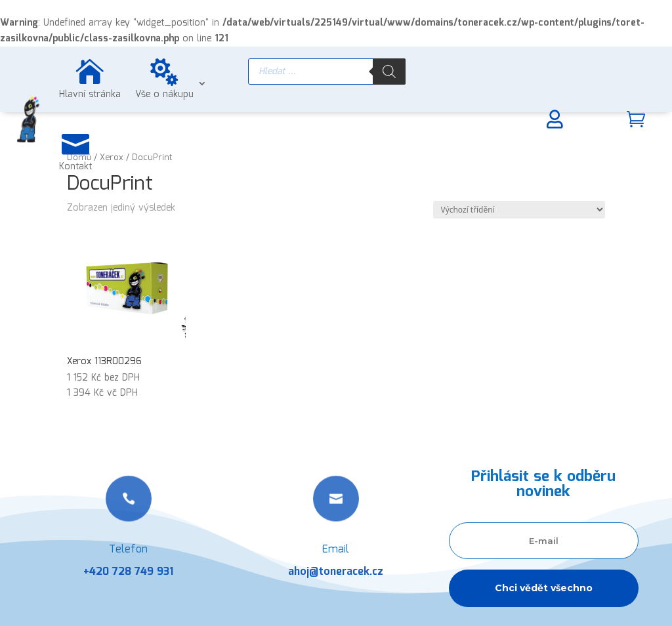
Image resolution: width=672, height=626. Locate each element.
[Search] (389, 72)
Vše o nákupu (164, 94)
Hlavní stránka (90, 94)
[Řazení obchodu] (519, 210)
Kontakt (75, 167)
